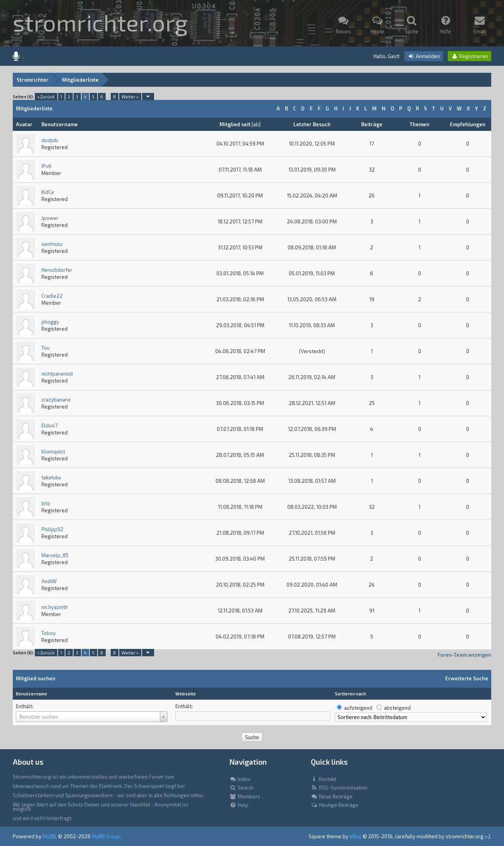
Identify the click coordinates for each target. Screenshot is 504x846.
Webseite (186, 694)
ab (256, 124)
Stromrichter (33, 80)
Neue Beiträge (332, 796)
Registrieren (470, 56)
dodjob (50, 140)
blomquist (53, 451)
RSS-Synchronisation (339, 788)
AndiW (49, 581)
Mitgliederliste (80, 80)
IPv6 (46, 166)
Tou (45, 348)
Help (239, 805)
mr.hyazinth (55, 607)
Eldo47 (50, 426)
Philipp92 (52, 529)
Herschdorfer (57, 270)
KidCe (48, 192)
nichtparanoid (57, 374)
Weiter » (130, 97)
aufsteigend (358, 708)
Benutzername (32, 694)
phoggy (50, 322)
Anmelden (424, 56)
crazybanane (56, 400)
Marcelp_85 (55, 555)
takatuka (51, 477)
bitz (46, 503)
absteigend (397, 708)
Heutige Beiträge (335, 805)
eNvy (356, 836)
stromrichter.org (100, 22)
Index (240, 779)
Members (245, 796)
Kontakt (324, 779)
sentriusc (52, 244)
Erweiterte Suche (467, 678)
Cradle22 (52, 296)
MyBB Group (106, 836)
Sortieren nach (351, 694)
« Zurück (46, 97)
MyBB (49, 836)
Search (242, 788)
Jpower (50, 218)
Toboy (49, 633)
